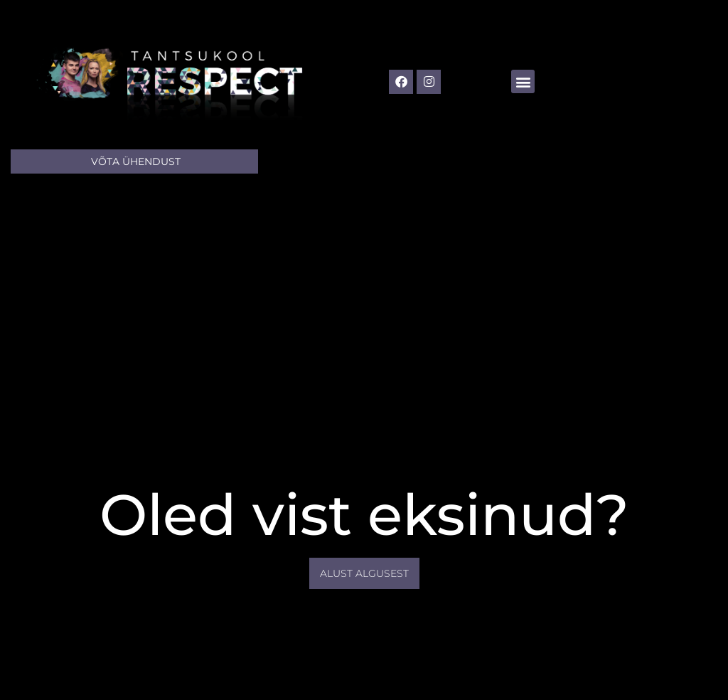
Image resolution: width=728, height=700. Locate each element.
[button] (523, 81)
